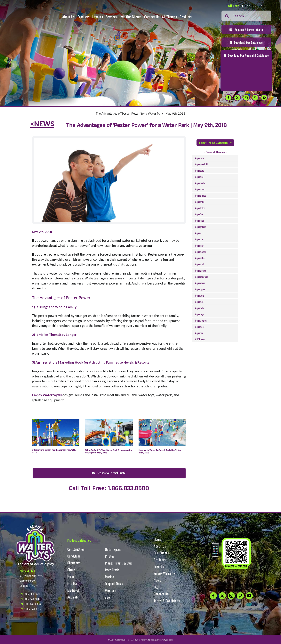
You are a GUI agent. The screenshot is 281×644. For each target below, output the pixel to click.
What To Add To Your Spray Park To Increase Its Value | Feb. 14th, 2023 (108, 451)
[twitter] (237, 98)
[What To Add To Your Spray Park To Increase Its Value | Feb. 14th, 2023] (109, 433)
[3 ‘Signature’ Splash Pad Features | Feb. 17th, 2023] (56, 433)
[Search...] (246, 16)
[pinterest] (255, 98)
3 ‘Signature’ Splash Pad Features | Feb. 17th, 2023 (54, 451)
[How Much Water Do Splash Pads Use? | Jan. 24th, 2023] (162, 433)
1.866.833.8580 (254, 6)
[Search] (227, 16)
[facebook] (228, 98)
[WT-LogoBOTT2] (36, 526)
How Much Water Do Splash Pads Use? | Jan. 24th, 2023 (160, 451)
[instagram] (246, 98)
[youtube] (264, 98)
